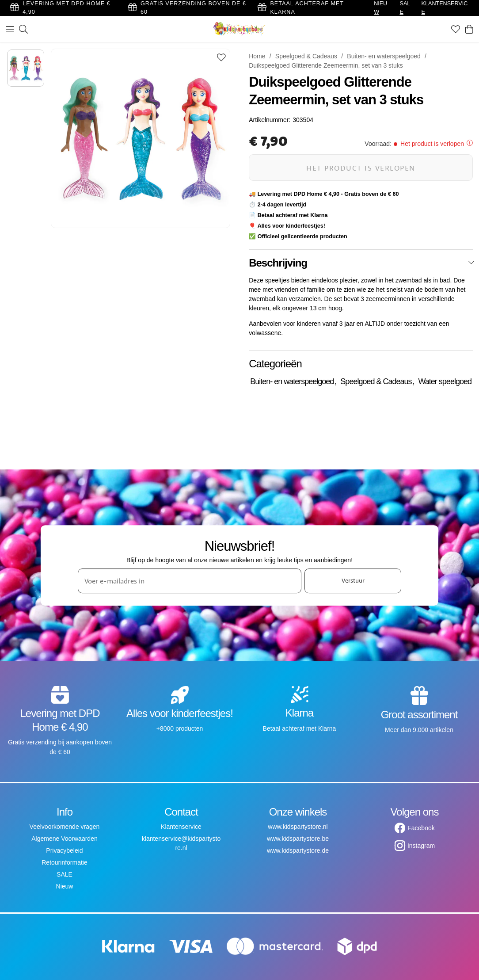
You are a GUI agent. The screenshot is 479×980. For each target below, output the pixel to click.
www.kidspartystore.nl (298, 827)
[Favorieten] (456, 29)
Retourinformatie (65, 862)
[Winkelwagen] (469, 29)
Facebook (421, 828)
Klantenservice (181, 827)
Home (257, 56)
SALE (65, 874)
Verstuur (353, 580)
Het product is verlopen (361, 168)
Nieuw (65, 886)
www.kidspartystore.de (298, 850)
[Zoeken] (23, 29)
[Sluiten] (471, 263)
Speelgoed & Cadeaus (306, 56)
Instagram (421, 846)
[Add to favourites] (221, 58)
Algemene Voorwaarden (64, 839)
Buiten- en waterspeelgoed (384, 56)
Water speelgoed (445, 381)
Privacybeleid (64, 850)
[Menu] (10, 29)
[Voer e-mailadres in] (190, 581)
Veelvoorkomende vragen (65, 827)
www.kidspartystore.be (298, 839)
